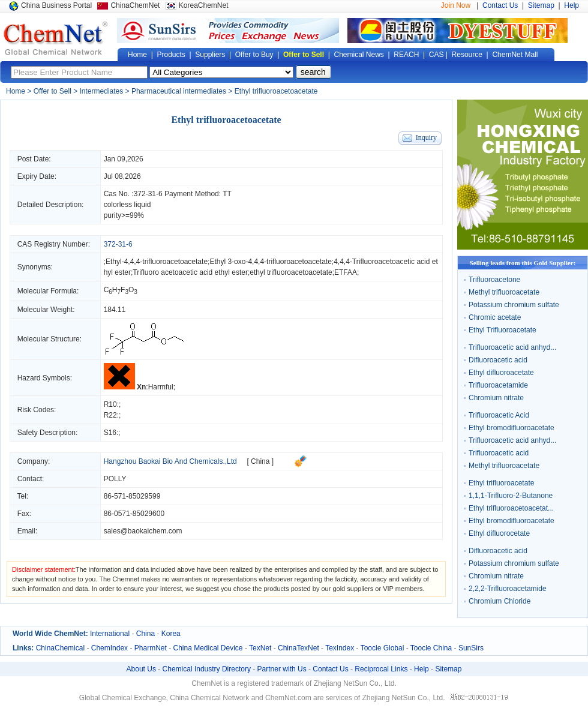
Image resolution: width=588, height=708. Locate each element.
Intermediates (102, 91)
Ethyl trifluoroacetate (501, 483)
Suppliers (210, 55)
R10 (110, 404)
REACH (406, 55)
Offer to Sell (304, 55)
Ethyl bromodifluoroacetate (511, 428)
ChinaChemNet (135, 5)
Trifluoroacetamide (498, 385)
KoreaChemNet (204, 5)
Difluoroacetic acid (498, 360)
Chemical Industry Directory (207, 669)
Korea (171, 634)
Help (571, 5)
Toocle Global (382, 648)
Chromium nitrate (496, 398)
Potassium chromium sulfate (514, 305)
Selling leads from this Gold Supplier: (523, 263)
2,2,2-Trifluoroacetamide (508, 589)
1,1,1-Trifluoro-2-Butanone (511, 496)
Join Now (456, 5)
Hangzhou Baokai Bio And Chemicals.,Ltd (170, 461)
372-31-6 (148, 194)
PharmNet (151, 648)
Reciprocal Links (381, 669)
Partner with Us (282, 669)
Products (171, 55)
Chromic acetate (495, 317)
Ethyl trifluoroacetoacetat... (511, 508)
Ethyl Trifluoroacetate (502, 330)
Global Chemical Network (56, 38)
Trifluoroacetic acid (499, 453)
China (145, 634)
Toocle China (431, 648)
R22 (110, 415)
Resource (467, 55)
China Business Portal (56, 5)
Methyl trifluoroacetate (504, 292)
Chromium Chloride (499, 601)
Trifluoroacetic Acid (499, 415)
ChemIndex (109, 648)
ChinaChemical (60, 648)
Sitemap (541, 5)
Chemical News (359, 55)
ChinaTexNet (298, 648)
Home (137, 55)
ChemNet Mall (515, 55)
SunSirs (471, 648)
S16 (110, 433)
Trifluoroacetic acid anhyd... (512, 347)
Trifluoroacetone (494, 280)
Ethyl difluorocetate (499, 533)
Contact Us (500, 5)
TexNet (260, 648)
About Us (141, 669)
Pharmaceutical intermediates (179, 91)
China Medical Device (208, 648)
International (110, 634)
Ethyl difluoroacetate (501, 373)
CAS (436, 55)
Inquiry (426, 137)
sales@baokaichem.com (143, 531)
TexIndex (340, 648)
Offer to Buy (254, 55)
